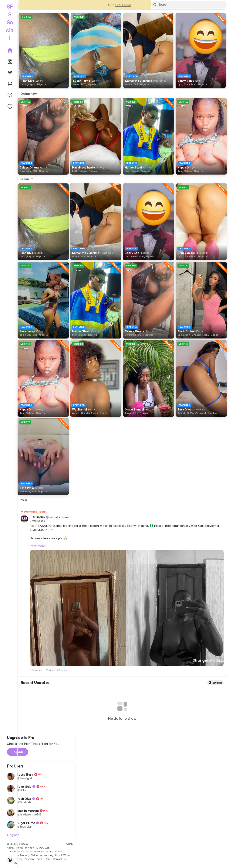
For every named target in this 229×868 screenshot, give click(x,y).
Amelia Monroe (28, 812)
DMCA (59, 852)
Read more (37, 547)
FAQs (48, 860)
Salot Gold (25, 787)
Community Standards (19, 852)
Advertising (47, 856)
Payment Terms (33, 860)
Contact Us (59, 860)
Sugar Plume (26, 824)
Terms (19, 848)
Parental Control (44, 852)
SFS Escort (123, 6)
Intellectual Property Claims (22, 856)
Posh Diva (24, 799)
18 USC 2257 (43, 848)
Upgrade (13, 836)
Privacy (30, 848)
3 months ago (37, 522)
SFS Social (10, 22)
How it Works (63, 856)
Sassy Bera (25, 775)
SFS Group (37, 518)
